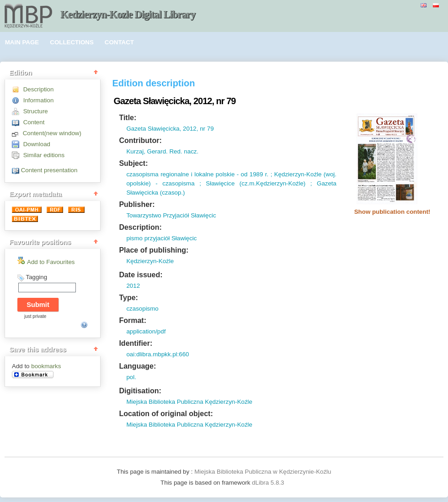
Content (34, 122)
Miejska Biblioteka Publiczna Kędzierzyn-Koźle (189, 402)
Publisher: (137, 204)
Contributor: (140, 140)
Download (37, 144)
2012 (133, 286)
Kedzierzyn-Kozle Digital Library (128, 14)
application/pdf (146, 331)
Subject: (133, 163)
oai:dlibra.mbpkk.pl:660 (157, 354)
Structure (36, 111)
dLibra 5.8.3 (269, 483)
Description (39, 89)
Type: (128, 298)
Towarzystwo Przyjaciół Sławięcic (171, 215)
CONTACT (119, 42)
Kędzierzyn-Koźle (150, 261)
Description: (140, 227)
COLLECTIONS (72, 42)
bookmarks (46, 366)
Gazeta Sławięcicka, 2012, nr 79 (170, 129)
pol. (131, 377)
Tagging (36, 277)
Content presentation (49, 170)
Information (39, 100)
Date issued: (141, 275)
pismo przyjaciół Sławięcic (161, 238)
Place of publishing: (154, 250)
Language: (137, 366)
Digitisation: (140, 391)
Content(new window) (52, 133)
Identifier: (136, 343)
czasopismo (142, 309)
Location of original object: (166, 414)
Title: (128, 118)
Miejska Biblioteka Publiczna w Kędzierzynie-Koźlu (263, 472)
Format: (133, 320)
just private (35, 316)
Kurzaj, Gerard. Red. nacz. (162, 151)
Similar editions (44, 155)
